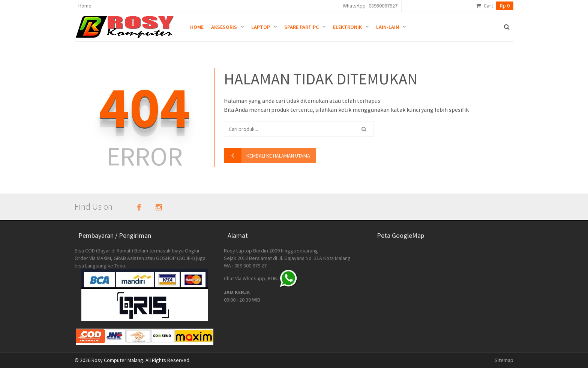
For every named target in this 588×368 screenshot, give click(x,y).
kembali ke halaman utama (278, 156)
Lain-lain (388, 27)
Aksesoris (224, 27)
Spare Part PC (301, 27)
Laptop (261, 27)
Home (85, 6)
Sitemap (504, 360)
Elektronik (347, 27)
